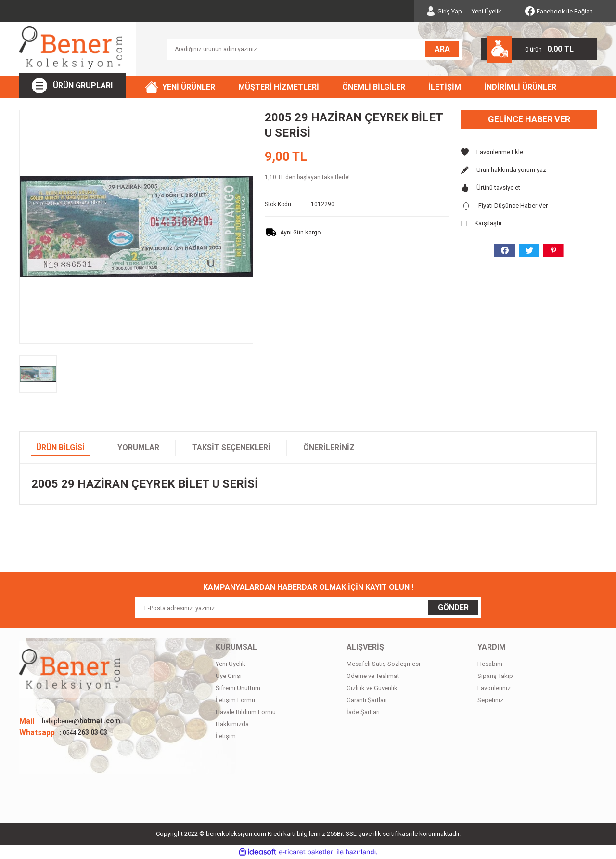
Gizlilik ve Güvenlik (372, 688)
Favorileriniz (494, 688)
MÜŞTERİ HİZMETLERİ (279, 87)
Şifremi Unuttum (238, 688)
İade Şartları (363, 712)
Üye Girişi (229, 676)
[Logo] (71, 48)
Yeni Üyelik (487, 11)
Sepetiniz (490, 700)
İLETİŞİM (445, 87)
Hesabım (490, 664)
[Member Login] (444, 11)
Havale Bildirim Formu (246, 712)
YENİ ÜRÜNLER (189, 87)
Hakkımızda (232, 724)
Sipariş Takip (495, 676)
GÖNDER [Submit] (453, 607)
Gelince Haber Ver (529, 119)
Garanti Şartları (367, 700)
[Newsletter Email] (308, 608)
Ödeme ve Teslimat (373, 676)
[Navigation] (72, 86)
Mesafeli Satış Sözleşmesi (383, 664)
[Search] (314, 49)
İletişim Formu (235, 700)
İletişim (226, 736)
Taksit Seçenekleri (231, 448)
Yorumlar (138, 448)
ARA (442, 49)
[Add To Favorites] (529, 152)
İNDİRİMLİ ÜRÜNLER (520, 87)
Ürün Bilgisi (60, 448)
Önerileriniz (329, 448)
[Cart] (539, 49)
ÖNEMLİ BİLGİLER (374, 87)
